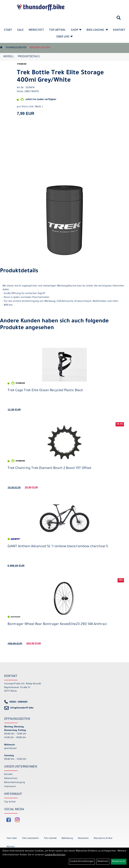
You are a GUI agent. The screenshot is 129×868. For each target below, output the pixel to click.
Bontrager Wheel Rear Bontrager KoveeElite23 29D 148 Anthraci (57, 624)
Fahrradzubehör (16, 48)
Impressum (10, 787)
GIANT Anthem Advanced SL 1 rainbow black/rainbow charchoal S (58, 547)
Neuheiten (83, 838)
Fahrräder (12, 838)
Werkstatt (36, 30)
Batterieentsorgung (15, 783)
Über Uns (64, 37)
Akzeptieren (119, 862)
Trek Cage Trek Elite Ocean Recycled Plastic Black (45, 391)
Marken (11, 847)
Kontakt (119, 30)
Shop (76, 30)
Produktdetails (29, 57)
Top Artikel (10, 802)
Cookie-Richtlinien (55, 855)
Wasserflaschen (40, 48)
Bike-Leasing (97, 30)
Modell (9, 57)
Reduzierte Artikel (103, 838)
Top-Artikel (57, 30)
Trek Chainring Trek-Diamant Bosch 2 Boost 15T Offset (49, 468)
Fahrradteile (50, 838)
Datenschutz (11, 779)
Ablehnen (103, 862)
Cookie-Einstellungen (82, 862)
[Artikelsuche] (119, 19)
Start (8, 30)
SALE (20, 30)
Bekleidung (67, 838)
